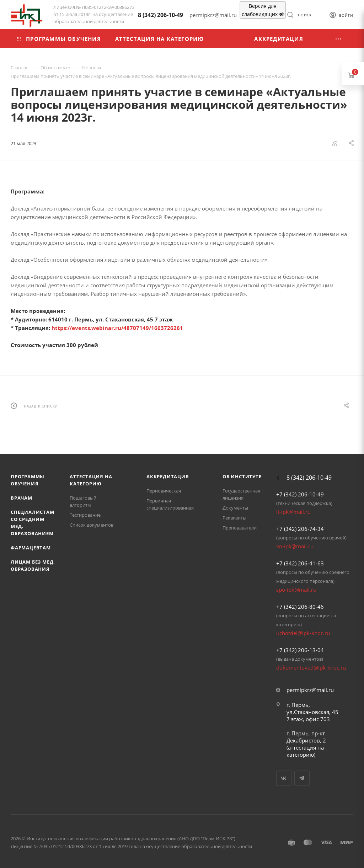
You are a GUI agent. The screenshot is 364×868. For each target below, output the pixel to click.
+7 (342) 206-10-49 (300, 494)
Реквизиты (234, 518)
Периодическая (164, 491)
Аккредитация (168, 476)
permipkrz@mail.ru (310, 690)
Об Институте (242, 476)
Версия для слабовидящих (263, 10)
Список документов (92, 525)
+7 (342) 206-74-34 (300, 529)
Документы (235, 508)
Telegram (302, 778)
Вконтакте (284, 778)
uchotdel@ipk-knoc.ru (303, 633)
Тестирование (85, 515)
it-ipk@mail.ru (293, 512)
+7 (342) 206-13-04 (300, 650)
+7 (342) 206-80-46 (300, 607)
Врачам (22, 498)
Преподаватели (240, 528)
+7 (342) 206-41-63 (300, 563)
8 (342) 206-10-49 (160, 15)
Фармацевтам (31, 548)
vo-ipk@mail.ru (295, 546)
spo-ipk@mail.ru (296, 590)
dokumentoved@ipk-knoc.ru (311, 667)
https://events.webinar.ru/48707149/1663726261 (117, 328)
